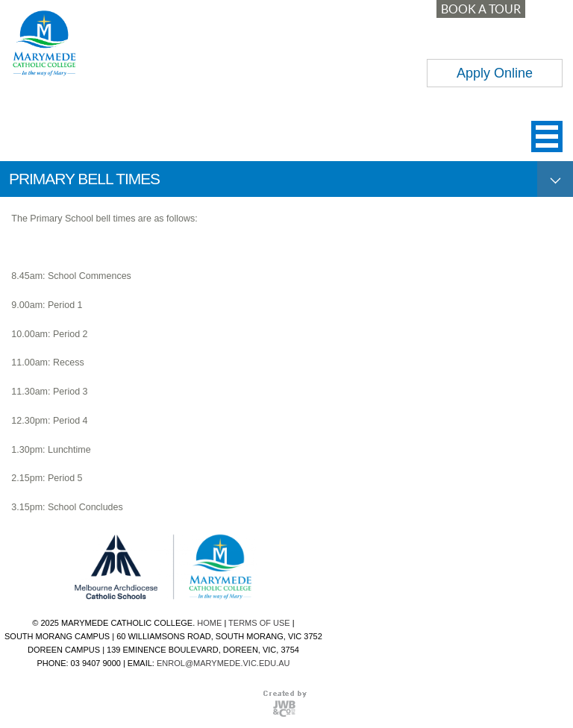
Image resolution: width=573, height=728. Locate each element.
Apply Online (495, 73)
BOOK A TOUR (481, 9)
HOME (209, 623)
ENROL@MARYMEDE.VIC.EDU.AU (223, 663)
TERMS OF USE (259, 623)
